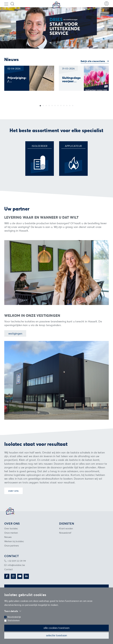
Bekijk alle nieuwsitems (93, 61)
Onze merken (11, 533)
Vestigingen (15, 333)
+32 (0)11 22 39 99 (17, 561)
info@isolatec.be (16, 565)
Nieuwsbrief (65, 533)
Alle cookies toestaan (56, 628)
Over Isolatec (11, 528)
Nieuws (8, 537)
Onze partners (12, 546)
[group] (29, 78)
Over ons (13, 491)
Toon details (13, 611)
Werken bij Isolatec (14, 541)
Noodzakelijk (14, 617)
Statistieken (14, 620)
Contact (8, 569)
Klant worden (66, 528)
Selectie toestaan (56, 635)
